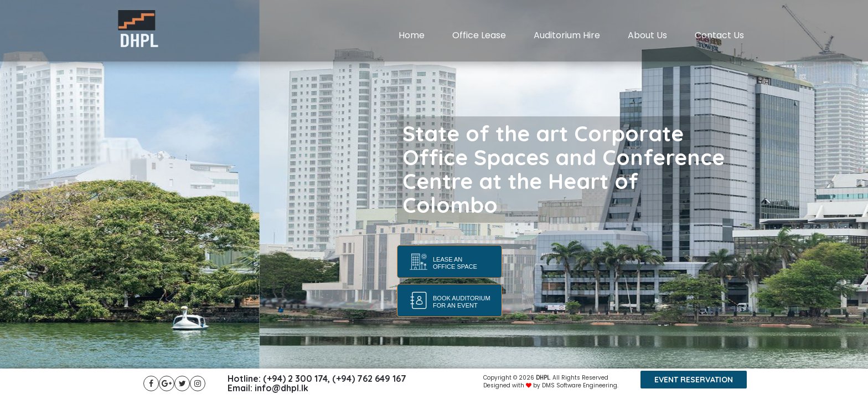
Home (412, 35)
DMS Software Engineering (580, 385)
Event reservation (694, 380)
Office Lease (479, 35)
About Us (647, 35)
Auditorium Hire (567, 35)
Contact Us (719, 35)
